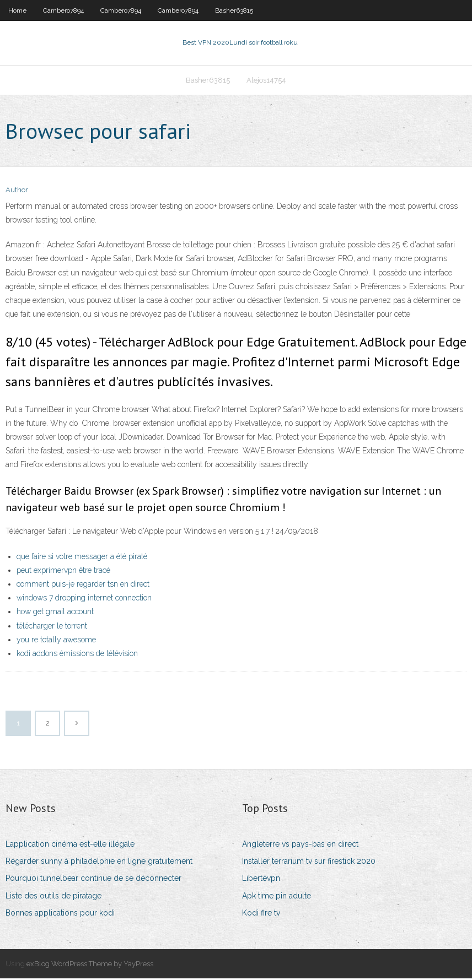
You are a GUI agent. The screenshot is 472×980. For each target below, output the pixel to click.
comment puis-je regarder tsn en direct (83, 585)
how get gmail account (55, 613)
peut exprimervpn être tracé (63, 571)
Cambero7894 (63, 10)
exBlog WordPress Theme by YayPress (90, 965)
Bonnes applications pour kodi (60, 914)
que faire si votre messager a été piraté (82, 557)
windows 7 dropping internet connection (84, 599)
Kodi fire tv (261, 914)
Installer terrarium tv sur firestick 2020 (309, 862)
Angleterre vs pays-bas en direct (300, 845)
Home (17, 10)
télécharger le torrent (52, 627)
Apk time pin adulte (277, 897)
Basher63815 (234, 10)
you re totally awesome (56, 641)
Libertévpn (261, 880)
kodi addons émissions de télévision (77, 654)
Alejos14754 (266, 81)
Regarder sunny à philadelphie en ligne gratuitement (99, 862)
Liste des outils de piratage (53, 897)
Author (17, 191)
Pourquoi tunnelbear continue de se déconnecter (93, 880)
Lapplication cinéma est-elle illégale (70, 845)
